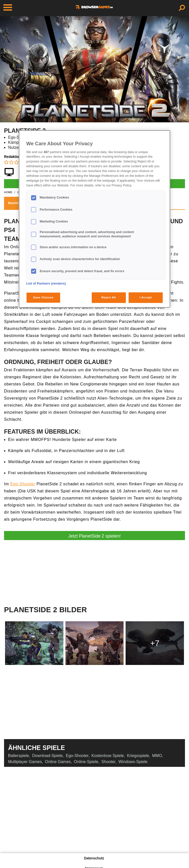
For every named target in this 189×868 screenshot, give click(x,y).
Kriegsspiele (138, 756)
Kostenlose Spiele (108, 756)
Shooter (108, 762)
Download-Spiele (47, 756)
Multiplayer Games (25, 762)
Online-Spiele (86, 762)
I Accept (146, 297)
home (8, 192)
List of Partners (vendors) (46, 284)
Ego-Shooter (23, 484)
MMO (157, 756)
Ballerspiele (19, 756)
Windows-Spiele (133, 762)
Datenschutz (94, 858)
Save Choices (43, 297)
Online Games (58, 762)
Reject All (109, 297)
